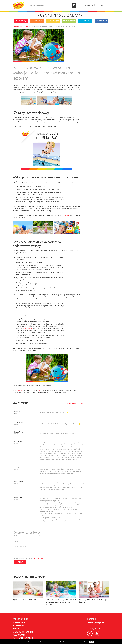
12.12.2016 (16, 499)
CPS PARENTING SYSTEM (23, 631)
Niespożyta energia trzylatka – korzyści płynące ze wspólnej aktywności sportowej (61, 601)
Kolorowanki (19, 634)
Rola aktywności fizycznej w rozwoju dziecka (93, 600)
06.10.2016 (17, 424)
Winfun (16, 628)
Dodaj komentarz (76, 403)
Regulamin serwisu (38, 558)
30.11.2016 (16, 434)
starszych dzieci (27, 328)
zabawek (67, 215)
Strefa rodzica (88, 5)
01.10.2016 (16, 415)
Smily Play (16, 26)
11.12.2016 (16, 483)
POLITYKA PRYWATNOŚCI (23, 637)
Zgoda (91, 642)
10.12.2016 (16, 443)
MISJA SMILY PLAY (20, 625)
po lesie (40, 390)
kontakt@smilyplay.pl (96, 622)
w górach (21, 390)
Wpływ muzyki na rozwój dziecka (26, 599)
